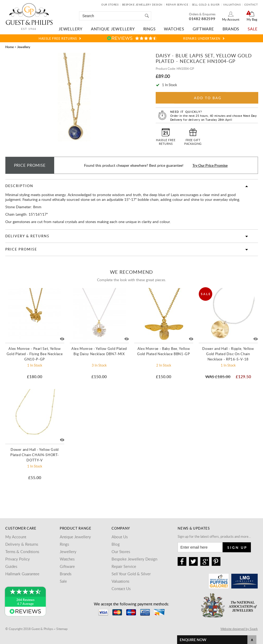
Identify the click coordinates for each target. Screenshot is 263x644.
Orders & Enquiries (202, 14)
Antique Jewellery (113, 29)
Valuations (232, 4)
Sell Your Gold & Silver (131, 574)
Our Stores (110, 4)
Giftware (203, 29)
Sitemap (62, 629)
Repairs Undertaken (202, 38)
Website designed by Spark (239, 629)
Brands (231, 29)
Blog (116, 544)
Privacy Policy (18, 559)
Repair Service (177, 4)
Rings (149, 29)
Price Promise (21, 249)
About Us (120, 537)
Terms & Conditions (22, 552)
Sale (253, 29)
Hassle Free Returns (58, 38)
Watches (174, 29)
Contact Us (121, 589)
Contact (251, 4)
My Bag (252, 19)
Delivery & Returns (27, 236)
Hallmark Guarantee (22, 574)
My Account (231, 19)
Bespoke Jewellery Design (142, 4)
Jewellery (71, 29)
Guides (11, 566)
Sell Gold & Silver (206, 4)
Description (19, 186)
